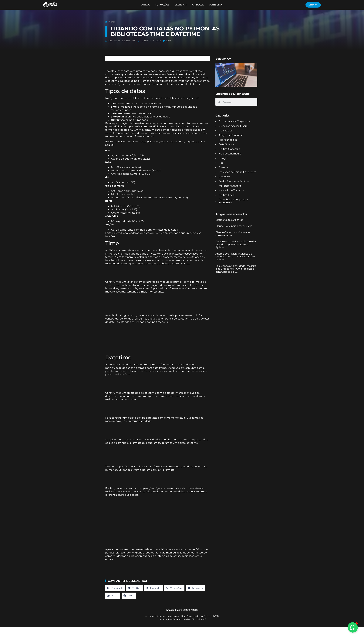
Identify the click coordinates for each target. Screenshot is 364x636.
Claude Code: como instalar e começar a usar (233, 234)
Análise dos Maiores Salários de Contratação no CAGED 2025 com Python (235, 257)
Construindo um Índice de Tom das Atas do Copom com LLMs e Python (236, 244)
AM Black (198, 5)
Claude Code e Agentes (229, 220)
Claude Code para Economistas (234, 226)
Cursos (145, 5)
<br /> (143, 272)
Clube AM (181, 5)
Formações (162, 5)
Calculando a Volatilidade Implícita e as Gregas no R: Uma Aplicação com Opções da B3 (236, 269)
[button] (115, 588)
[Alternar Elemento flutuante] (353, 627)
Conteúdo (215, 5)
